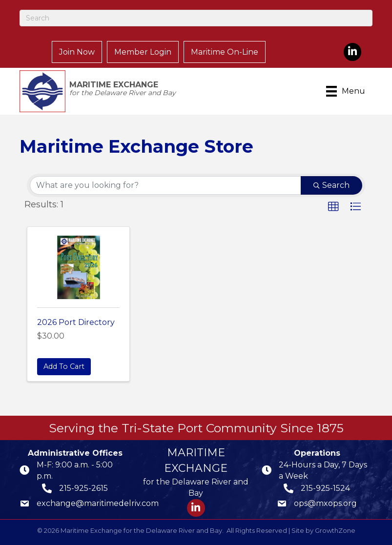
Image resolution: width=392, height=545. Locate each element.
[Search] (196, 18)
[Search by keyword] (165, 185)
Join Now (77, 52)
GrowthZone (335, 530)
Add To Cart (64, 366)
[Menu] (347, 91)
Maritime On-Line (225, 52)
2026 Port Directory (76, 322)
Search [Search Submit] (331, 185)
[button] (333, 207)
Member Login (143, 52)
